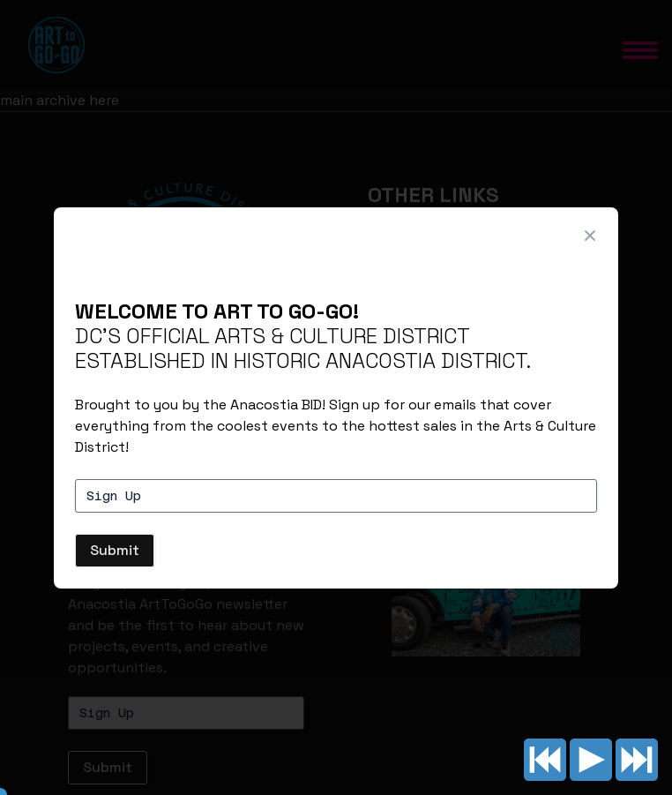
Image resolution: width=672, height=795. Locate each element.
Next (637, 760)
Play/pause (591, 760)
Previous (545, 760)
